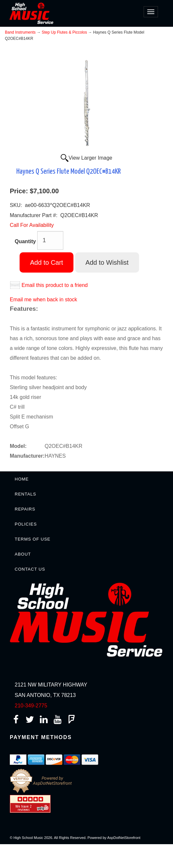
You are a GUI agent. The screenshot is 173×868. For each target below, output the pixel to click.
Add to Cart (47, 262)
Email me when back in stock (43, 300)
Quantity (25, 241)
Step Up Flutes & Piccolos (64, 32)
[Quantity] (50, 240)
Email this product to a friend (55, 285)
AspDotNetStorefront (124, 838)
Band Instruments (20, 32)
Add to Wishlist (107, 262)
